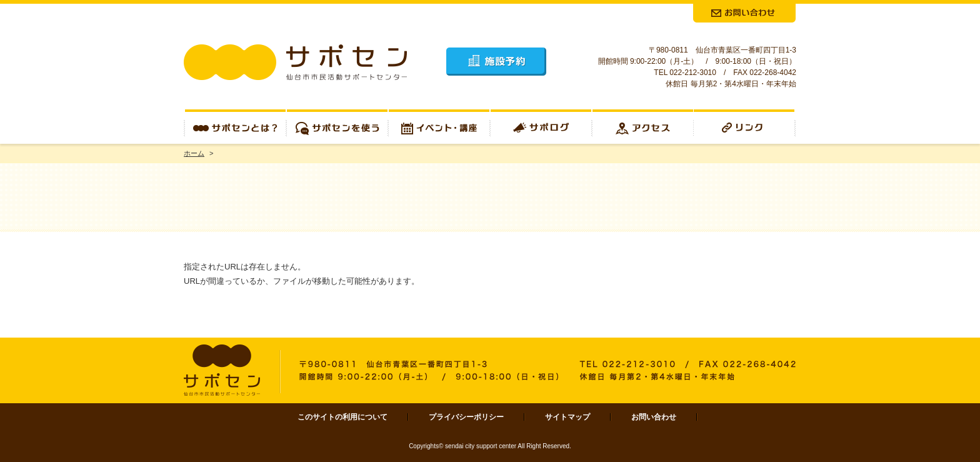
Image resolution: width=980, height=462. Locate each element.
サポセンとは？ (235, 127)
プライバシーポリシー (466, 417)
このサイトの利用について (342, 417)
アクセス (643, 127)
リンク (745, 127)
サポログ (541, 127)
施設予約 (496, 62)
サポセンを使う (337, 127)
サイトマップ (567, 417)
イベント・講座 (439, 127)
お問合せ (744, 13)
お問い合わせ (654, 417)
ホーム (194, 153)
